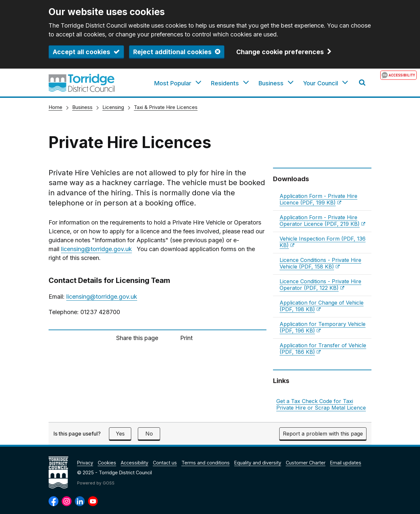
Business (82, 107)
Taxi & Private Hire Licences (166, 107)
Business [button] (271, 83)
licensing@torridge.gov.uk (96, 249)
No (149, 434)
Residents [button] (225, 83)
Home (55, 107)
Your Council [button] (321, 83)
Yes (120, 434)
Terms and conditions (206, 463)
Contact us (165, 463)
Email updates (346, 463)
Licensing (113, 107)
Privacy (85, 463)
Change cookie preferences (280, 52)
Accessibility (135, 463)
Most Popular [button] (173, 83)
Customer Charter (306, 463)
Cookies (107, 463)
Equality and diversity (258, 463)
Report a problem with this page (323, 434)
